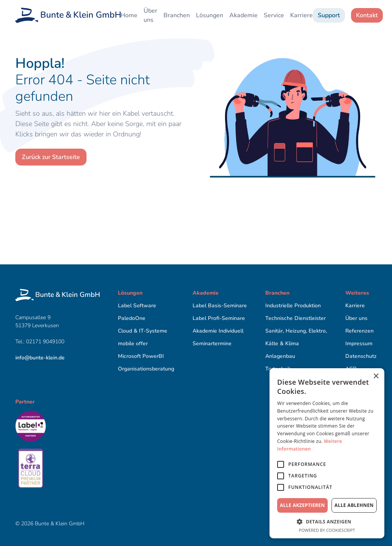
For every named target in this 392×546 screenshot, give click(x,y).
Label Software (137, 306)
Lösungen (210, 15)
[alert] (327, 453)
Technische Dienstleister (296, 318)
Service (274, 15)
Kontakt (367, 15)
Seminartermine (212, 344)
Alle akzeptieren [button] (302, 505)
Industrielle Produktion (293, 306)
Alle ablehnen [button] (354, 505)
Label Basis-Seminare (220, 306)
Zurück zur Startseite (51, 157)
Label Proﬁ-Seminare (219, 318)
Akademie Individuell (218, 331)
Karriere (301, 15)
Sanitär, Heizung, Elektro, (296, 331)
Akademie (243, 15)
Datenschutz (361, 356)
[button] (327, 521)
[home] (68, 15)
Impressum (359, 344)
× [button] (376, 376)
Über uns (150, 15)
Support (329, 15)
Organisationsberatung (146, 369)
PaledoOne (132, 318)
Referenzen (359, 331)
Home (129, 15)
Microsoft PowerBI (141, 356)
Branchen (177, 15)
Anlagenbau (280, 356)
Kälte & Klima (282, 344)
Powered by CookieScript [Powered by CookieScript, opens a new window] (327, 530)
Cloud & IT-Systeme (143, 331)
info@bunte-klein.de (40, 358)
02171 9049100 (46, 342)
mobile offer (133, 344)
